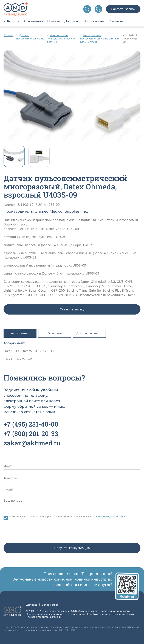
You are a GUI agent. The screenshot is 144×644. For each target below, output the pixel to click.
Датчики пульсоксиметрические (30, 37)
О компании (33, 21)
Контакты (116, 21)
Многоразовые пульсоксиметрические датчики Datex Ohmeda (99, 39)
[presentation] (30, 532)
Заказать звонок (123, 9)
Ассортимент (20, 333)
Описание (55, 333)
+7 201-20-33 (31, 433)
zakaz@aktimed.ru (32, 443)
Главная (9, 35)
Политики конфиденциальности (107, 517)
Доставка (72, 21)
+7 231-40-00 (31, 424)
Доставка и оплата (89, 333)
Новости (54, 21)
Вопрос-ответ (94, 21)
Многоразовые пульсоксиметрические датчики (61, 39)
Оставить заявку (72, 309)
